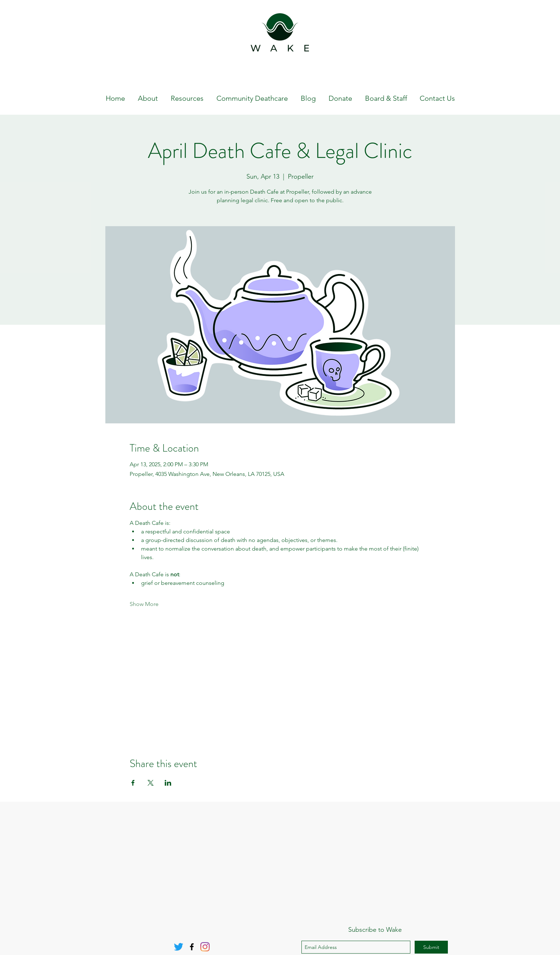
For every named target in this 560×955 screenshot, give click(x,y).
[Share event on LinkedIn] (168, 783)
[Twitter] (179, 947)
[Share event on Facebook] (133, 783)
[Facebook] (192, 947)
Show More (144, 604)
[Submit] (431, 947)
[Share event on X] (151, 783)
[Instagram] (205, 947)
